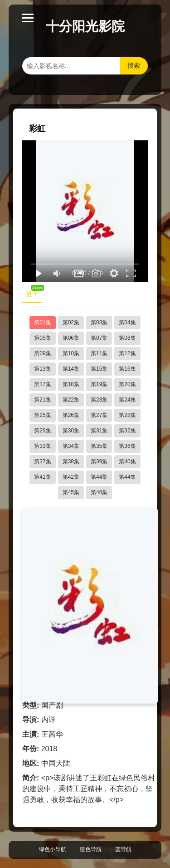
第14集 (71, 369)
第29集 (42, 431)
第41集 (42, 477)
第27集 (99, 415)
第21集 (42, 400)
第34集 (71, 446)
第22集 (71, 400)
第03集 (99, 322)
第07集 (99, 338)
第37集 (42, 461)
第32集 (127, 431)
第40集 (127, 461)
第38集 (71, 461)
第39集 (99, 461)
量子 (34, 292)
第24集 (127, 400)
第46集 (99, 492)
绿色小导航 (53, 849)
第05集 (42, 338)
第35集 (99, 446)
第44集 (99, 477)
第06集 (71, 338)
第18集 (71, 384)
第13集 (42, 369)
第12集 (127, 353)
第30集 (71, 431)
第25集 (42, 415)
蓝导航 (123, 849)
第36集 (127, 446)
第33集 (42, 446)
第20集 (127, 384)
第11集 (99, 353)
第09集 (42, 353)
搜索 (134, 65)
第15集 (99, 369)
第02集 (71, 322)
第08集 (127, 338)
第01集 (42, 322)
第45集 (71, 492)
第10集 (71, 353)
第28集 (127, 415)
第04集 (127, 322)
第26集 (71, 415)
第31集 (99, 431)
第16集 (127, 369)
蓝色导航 (91, 849)
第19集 (99, 384)
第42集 (71, 477)
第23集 (99, 400)
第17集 (42, 384)
